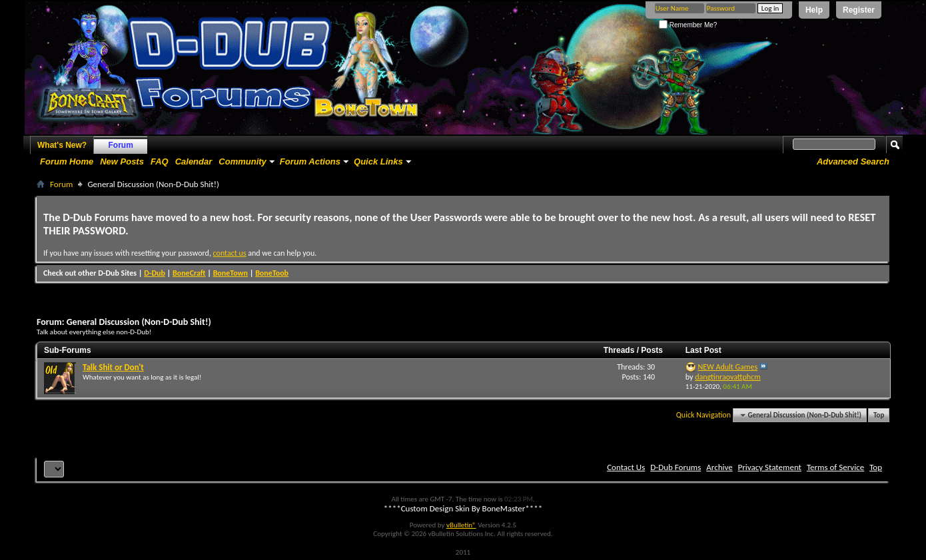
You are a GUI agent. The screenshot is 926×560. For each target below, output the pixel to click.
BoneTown (231, 273)
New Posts (122, 161)
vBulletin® (461, 525)
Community (242, 161)
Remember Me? (688, 25)
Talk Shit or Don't (113, 367)
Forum (121, 145)
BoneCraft (189, 273)
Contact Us (626, 467)
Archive (719, 467)
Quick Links (378, 161)
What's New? (62, 145)
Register (859, 10)
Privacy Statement (770, 467)
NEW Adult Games (728, 367)
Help (814, 10)
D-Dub (155, 273)
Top (879, 415)
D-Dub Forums (676, 467)
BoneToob (272, 273)
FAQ (160, 161)
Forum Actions (310, 161)
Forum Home (67, 161)
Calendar (194, 161)
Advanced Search (853, 161)
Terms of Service (835, 467)
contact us (230, 253)
